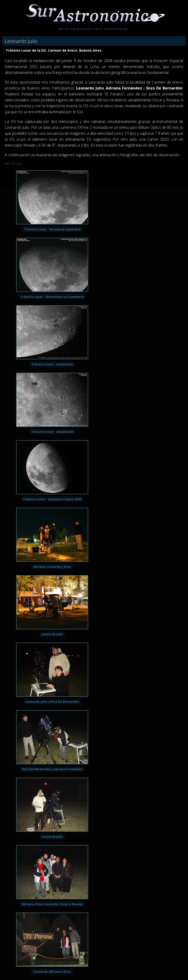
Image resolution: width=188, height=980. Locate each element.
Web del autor (14, 163)
